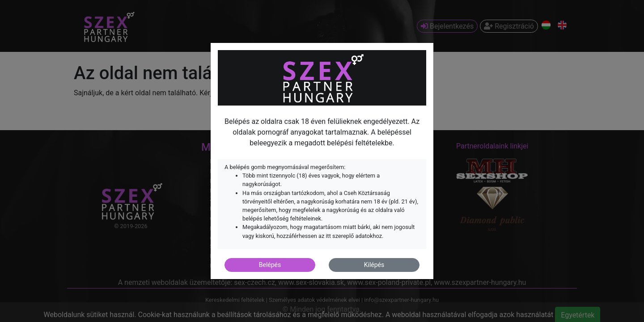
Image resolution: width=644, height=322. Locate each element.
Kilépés (374, 265)
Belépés (270, 265)
